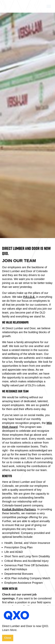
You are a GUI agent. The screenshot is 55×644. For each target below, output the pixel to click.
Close (8, 638)
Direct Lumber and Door (14, 7)
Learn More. (10, 630)
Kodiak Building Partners (19, 509)
